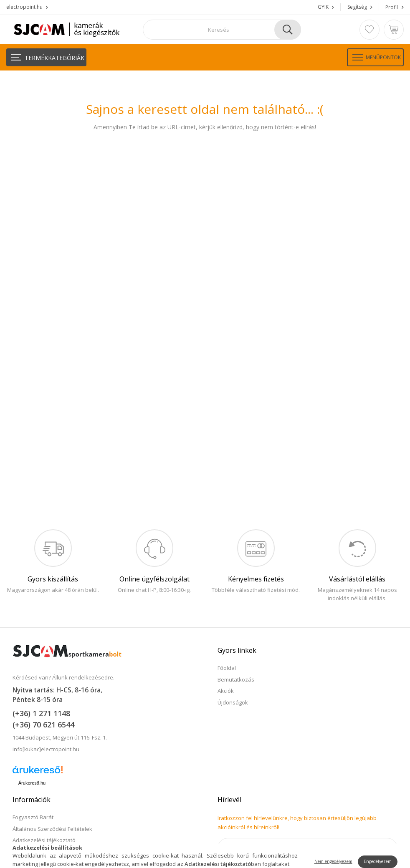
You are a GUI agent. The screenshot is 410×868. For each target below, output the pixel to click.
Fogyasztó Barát (33, 817)
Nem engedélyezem (333, 861)
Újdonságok (233, 702)
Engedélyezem (378, 861)
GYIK (323, 7)
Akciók (226, 691)
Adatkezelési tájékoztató (44, 840)
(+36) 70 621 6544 (43, 725)
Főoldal (227, 668)
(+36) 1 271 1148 (41, 713)
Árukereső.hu (32, 783)
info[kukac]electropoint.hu (46, 749)
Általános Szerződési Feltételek (52, 829)
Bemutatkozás (236, 679)
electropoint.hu (24, 7)
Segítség (357, 7)
